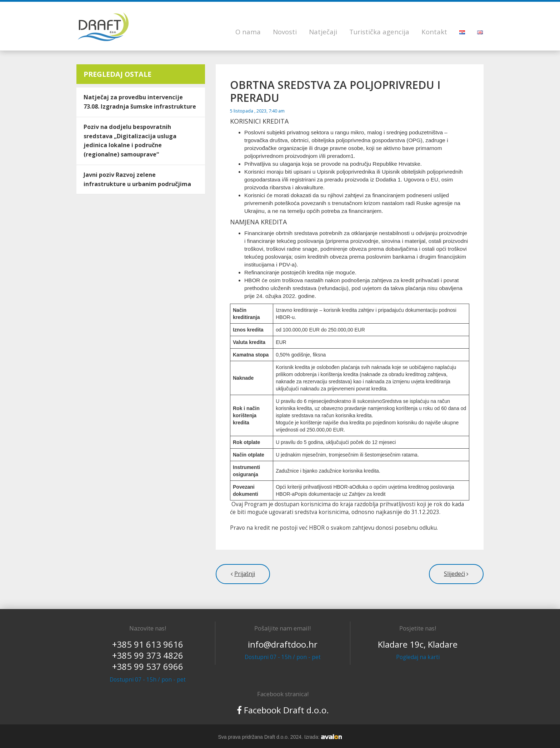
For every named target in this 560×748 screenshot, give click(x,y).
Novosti (285, 32)
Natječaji (323, 32)
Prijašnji (245, 574)
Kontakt (434, 32)
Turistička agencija (379, 32)
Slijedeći (454, 574)
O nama (248, 32)
